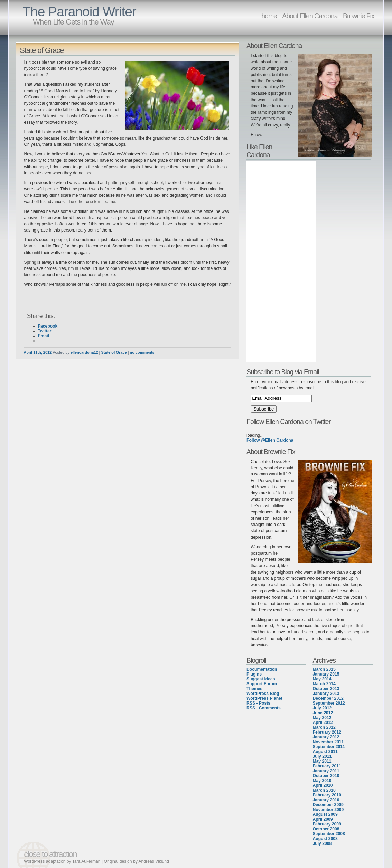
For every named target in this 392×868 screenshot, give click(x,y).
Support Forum (262, 684)
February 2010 (327, 795)
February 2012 (327, 732)
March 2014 (324, 684)
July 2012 (322, 708)
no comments (142, 352)
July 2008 (322, 843)
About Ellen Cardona (310, 16)
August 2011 (325, 752)
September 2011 (329, 747)
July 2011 (322, 756)
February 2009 (327, 824)
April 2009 (323, 819)
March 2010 (324, 790)
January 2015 (326, 674)
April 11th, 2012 (38, 352)
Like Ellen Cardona (259, 151)
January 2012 (326, 737)
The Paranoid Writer (79, 12)
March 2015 (324, 669)
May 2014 (322, 679)
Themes (254, 689)
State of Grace (42, 50)
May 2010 (322, 781)
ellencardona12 (84, 352)
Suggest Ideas (261, 679)
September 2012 (329, 703)
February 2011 (327, 766)
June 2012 (323, 713)
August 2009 (325, 814)
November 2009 (328, 810)
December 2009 (328, 805)
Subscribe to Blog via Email (283, 372)
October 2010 (326, 776)
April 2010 (323, 785)
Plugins (254, 674)
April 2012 (323, 723)
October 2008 (326, 829)
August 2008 (325, 839)
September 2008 (329, 834)
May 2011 (322, 761)
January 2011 (326, 771)
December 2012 (328, 698)
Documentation (262, 669)
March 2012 (324, 727)
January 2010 (326, 800)
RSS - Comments (264, 708)
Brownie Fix (359, 16)
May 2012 (322, 718)
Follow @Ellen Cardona (270, 440)
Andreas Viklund (153, 861)
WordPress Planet (264, 698)
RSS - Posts (258, 703)
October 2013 (326, 689)
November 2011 (328, 742)
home (269, 16)
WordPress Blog (263, 694)
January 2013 (326, 694)
